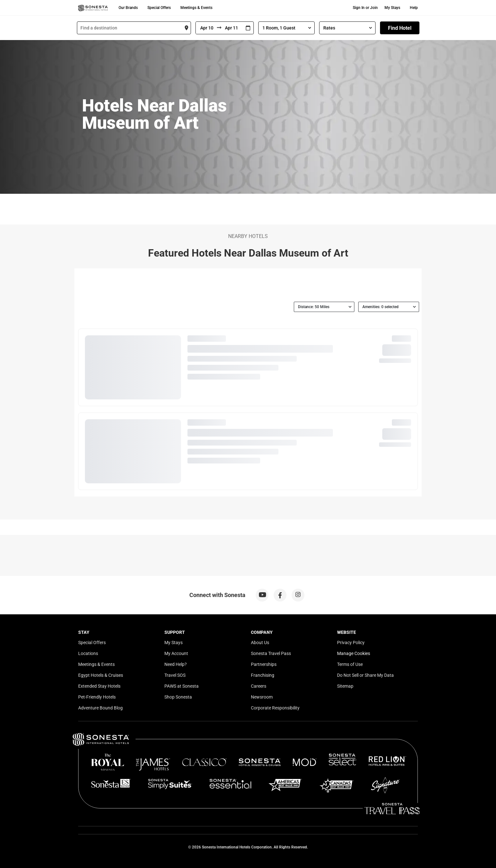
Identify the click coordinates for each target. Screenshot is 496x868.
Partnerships (264, 664)
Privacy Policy (351, 643)
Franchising (263, 675)
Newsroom (262, 697)
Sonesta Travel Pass (271, 653)
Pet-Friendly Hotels (97, 697)
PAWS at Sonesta (182, 686)
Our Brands (128, 8)
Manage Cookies (354, 653)
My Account (176, 653)
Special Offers (159, 8)
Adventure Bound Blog (100, 708)
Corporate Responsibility (275, 708)
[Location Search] (134, 28)
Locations (88, 653)
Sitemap (345, 686)
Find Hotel (400, 28)
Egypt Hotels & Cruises (101, 675)
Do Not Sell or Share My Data (365, 675)
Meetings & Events (196, 8)
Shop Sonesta (178, 697)
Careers (259, 686)
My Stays (392, 8)
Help (414, 8)
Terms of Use (350, 664)
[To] (232, 28)
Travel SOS (175, 675)
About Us (260, 643)
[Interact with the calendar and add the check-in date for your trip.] (248, 28)
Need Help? (176, 664)
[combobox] (134, 28)
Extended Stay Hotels (99, 686)
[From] (206, 28)
